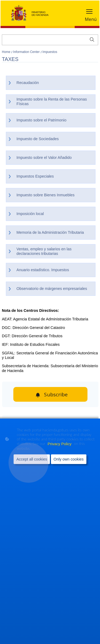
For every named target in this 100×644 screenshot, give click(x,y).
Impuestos (50, 52)
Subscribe (56, 394)
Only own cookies (69, 459)
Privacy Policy (60, 444)
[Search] (50, 40)
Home (7, 52)
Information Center (27, 52)
